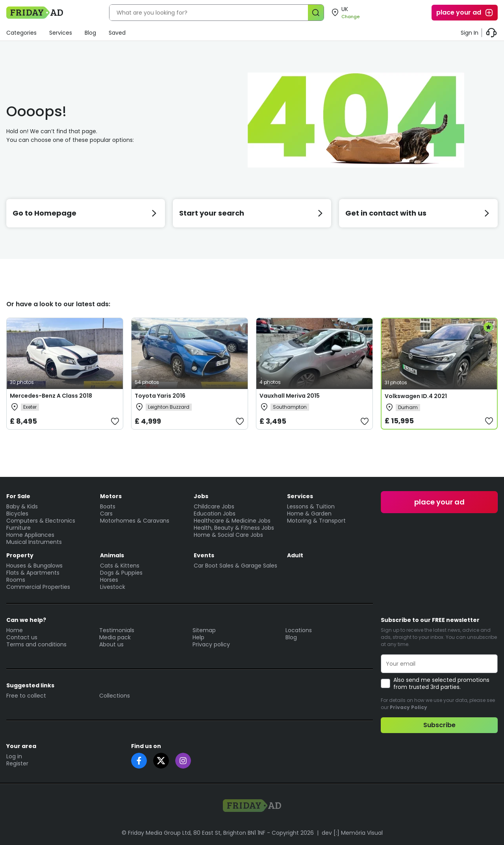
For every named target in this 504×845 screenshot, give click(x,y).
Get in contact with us (418, 213)
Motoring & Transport (316, 521)
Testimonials (117, 630)
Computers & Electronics (41, 521)
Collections (115, 696)
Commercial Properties (38, 587)
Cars (106, 514)
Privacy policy (211, 644)
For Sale (18, 496)
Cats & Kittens (120, 566)
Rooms (16, 580)
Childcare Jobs (214, 506)
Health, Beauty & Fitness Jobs (234, 528)
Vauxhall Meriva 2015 (290, 396)
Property (20, 555)
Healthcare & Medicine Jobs (232, 521)
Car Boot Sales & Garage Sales (235, 566)
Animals (112, 555)
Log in (14, 756)
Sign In (470, 33)
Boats (108, 506)
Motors (111, 496)
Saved (117, 33)
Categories (21, 33)
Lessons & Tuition (311, 506)
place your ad (465, 13)
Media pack (115, 637)
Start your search (252, 213)
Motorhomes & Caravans (135, 521)
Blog (90, 33)
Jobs (201, 496)
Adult (295, 555)
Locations (299, 630)
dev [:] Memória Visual (352, 833)
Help (198, 637)
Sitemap (204, 630)
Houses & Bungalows (34, 566)
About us (111, 644)
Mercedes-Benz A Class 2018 (51, 396)
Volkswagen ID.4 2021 (416, 396)
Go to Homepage (86, 213)
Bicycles (17, 514)
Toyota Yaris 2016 (160, 396)
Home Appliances (30, 535)
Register (17, 763)
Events (204, 555)
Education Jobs (215, 514)
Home (15, 630)
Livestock (113, 587)
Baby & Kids (22, 506)
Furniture (19, 528)
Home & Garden (309, 514)
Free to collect (26, 696)
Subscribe (439, 725)
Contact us (22, 637)
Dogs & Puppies (121, 573)
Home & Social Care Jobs (228, 535)
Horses (109, 580)
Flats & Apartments (33, 573)
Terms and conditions (36, 644)
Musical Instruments (34, 542)
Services (61, 33)
